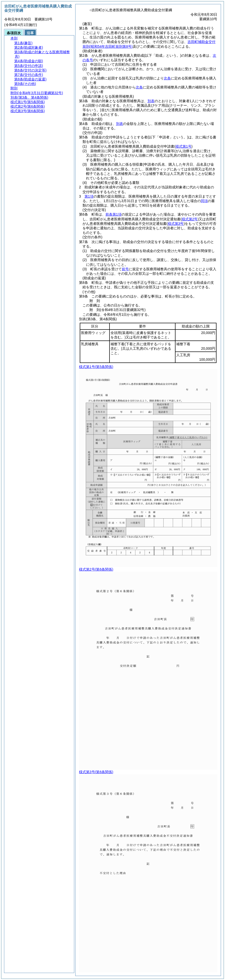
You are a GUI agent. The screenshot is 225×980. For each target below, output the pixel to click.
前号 (125, 269)
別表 (151, 101)
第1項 (89, 196)
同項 (204, 201)
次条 (167, 78)
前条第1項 (113, 214)
